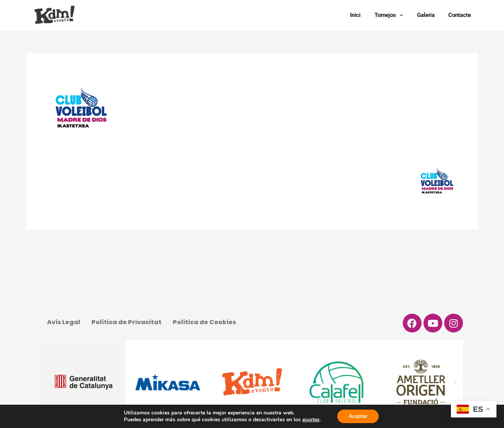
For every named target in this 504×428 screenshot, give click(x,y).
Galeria (430, 15)
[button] (50, 382)
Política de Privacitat (126, 322)
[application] (406, 15)
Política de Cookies (204, 322)
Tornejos (395, 15)
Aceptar (358, 416)
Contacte (461, 15)
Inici (364, 15)
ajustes (311, 420)
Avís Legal (64, 322)
